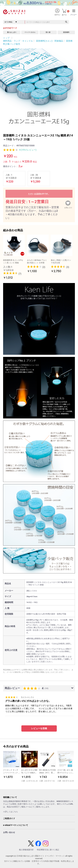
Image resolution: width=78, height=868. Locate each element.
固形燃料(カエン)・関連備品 (50, 41)
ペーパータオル (30, 32)
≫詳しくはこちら (10, 812)
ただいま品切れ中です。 (39, 194)
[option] (39, 87)
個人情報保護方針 (26, 850)
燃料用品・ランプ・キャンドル (18, 41)
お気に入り (68, 207)
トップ (6, 38)
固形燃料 (66, 32)
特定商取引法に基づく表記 (48, 850)
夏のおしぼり (12, 32)
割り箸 (48, 32)
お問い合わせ (9, 832)
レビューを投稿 (39, 728)
